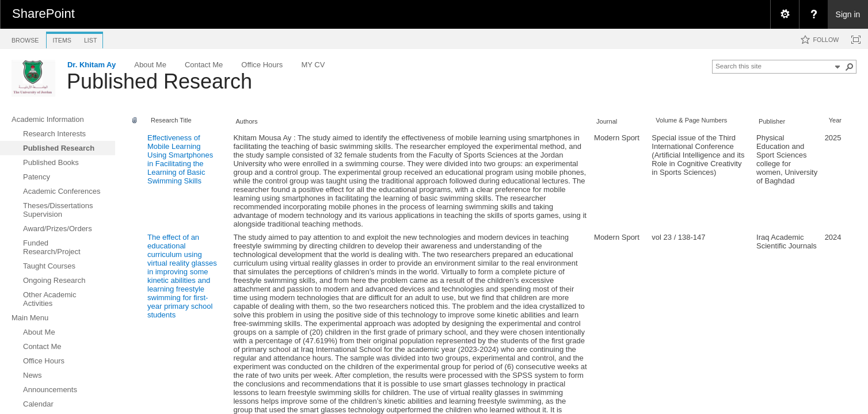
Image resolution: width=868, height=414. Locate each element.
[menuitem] (785, 14)
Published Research (159, 81)
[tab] (25, 38)
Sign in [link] (848, 14)
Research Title (171, 120)
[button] (850, 67)
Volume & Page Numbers (691, 120)
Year (835, 120)
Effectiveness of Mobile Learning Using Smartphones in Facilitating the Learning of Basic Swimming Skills (180, 159)
